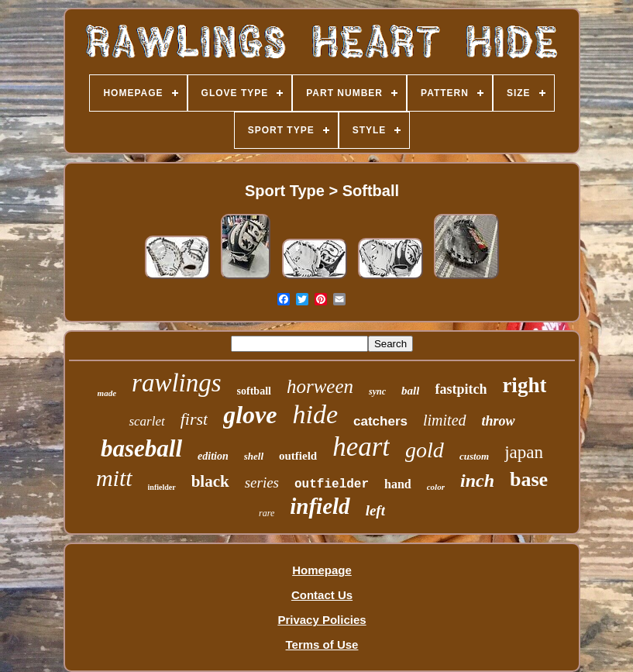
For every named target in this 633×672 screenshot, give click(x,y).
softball (254, 391)
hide (315, 414)
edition (213, 456)
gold (425, 450)
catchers (380, 421)
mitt (114, 478)
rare (267, 513)
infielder (162, 487)
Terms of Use (322, 644)
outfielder (332, 484)
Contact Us (322, 595)
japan (524, 452)
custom (474, 456)
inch (477, 481)
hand (398, 484)
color (436, 487)
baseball (141, 448)
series (262, 482)
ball (410, 391)
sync (377, 391)
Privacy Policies (322, 620)
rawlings (177, 383)
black (210, 481)
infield (320, 506)
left (375, 510)
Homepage (322, 570)
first (194, 419)
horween (320, 386)
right (524, 385)
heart (361, 447)
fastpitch (461, 389)
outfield (298, 456)
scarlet (146, 421)
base (529, 479)
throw (499, 421)
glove (250, 415)
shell (254, 456)
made (107, 393)
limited (445, 420)
